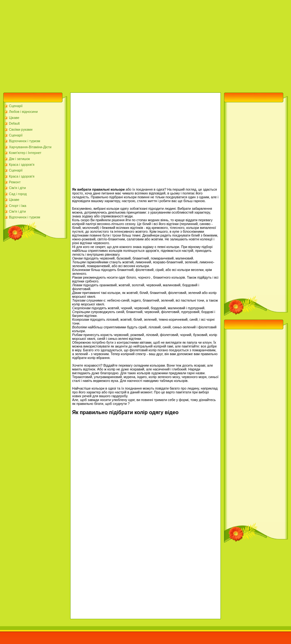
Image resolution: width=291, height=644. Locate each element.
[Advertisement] (109, 45)
